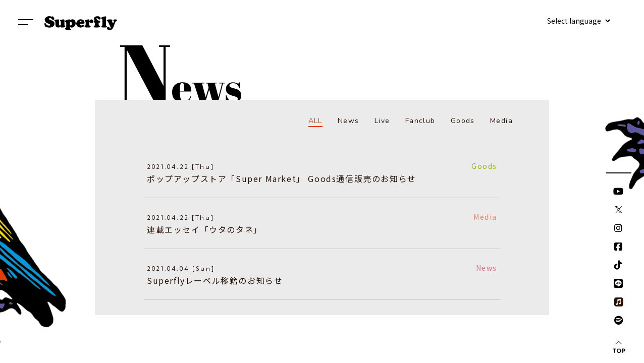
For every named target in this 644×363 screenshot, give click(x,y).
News (348, 121)
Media (501, 121)
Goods (463, 121)
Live (382, 121)
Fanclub (420, 121)
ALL (315, 121)
